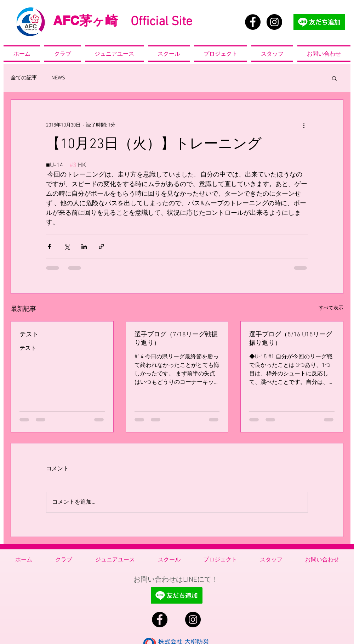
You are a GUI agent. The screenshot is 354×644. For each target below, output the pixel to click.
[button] (334, 78)
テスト (29, 335)
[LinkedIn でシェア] (84, 247)
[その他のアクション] (304, 125)
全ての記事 (24, 78)
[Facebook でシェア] (49, 247)
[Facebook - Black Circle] (253, 22)
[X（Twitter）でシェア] (67, 247)
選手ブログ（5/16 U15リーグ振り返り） (291, 339)
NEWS (58, 78)
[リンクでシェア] (101, 247)
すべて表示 (331, 308)
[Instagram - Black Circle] (274, 22)
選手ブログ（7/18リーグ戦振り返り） (176, 339)
